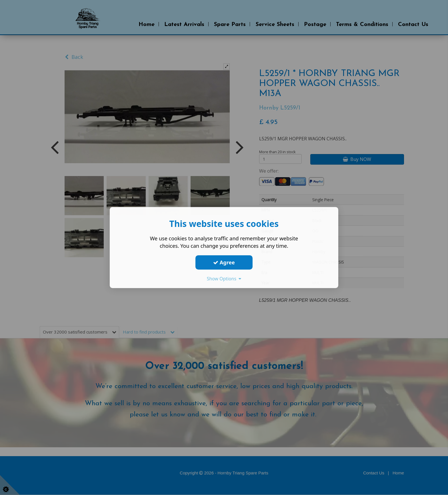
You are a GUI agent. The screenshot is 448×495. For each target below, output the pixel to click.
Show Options (224, 279)
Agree (224, 262)
